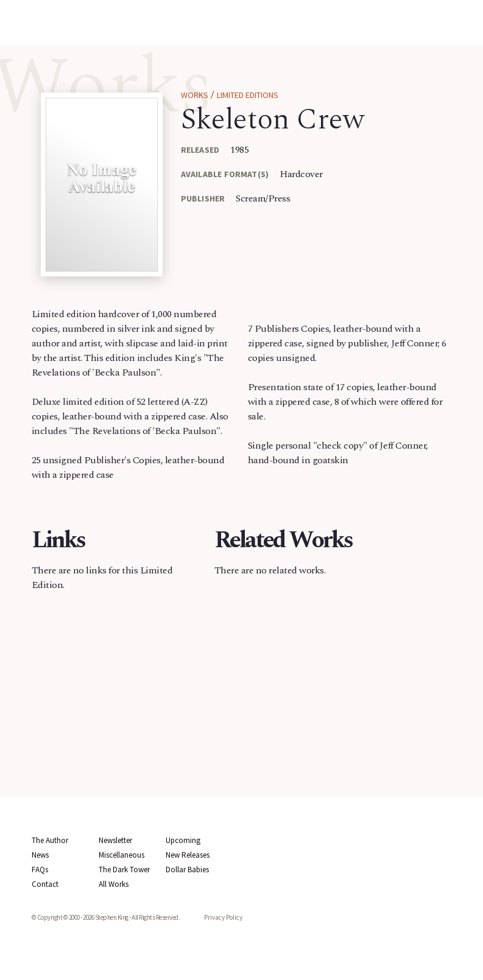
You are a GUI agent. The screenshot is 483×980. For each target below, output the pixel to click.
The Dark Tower (124, 870)
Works (195, 95)
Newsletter (115, 840)
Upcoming (183, 840)
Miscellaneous (122, 855)
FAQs (40, 870)
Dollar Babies (187, 870)
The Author (50, 840)
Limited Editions (248, 95)
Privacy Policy (223, 917)
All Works (114, 884)
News (40, 855)
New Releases (188, 855)
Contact (45, 884)
